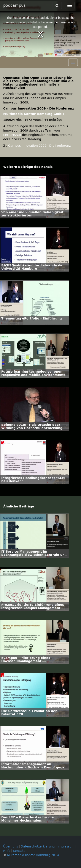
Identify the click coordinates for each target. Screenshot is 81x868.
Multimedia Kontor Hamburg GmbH (34, 114)
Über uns (11, 847)
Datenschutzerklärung (38, 847)
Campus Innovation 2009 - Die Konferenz (39, 146)
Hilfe (7, 851)
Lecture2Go (12, 135)
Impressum (66, 847)
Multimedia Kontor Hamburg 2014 (33, 855)
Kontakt (19, 851)
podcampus (14, 5)
